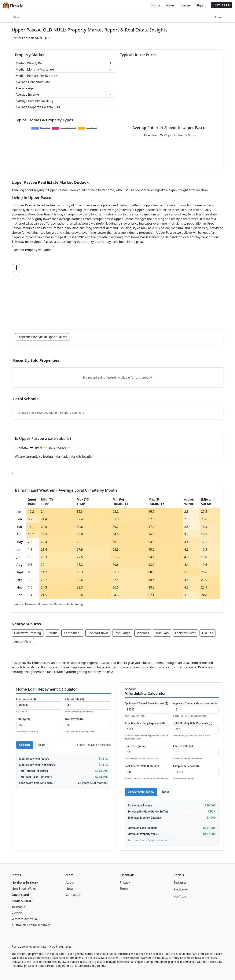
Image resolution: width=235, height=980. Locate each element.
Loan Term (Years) (147, 752)
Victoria (17, 913)
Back (16, 17)
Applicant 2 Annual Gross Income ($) (196, 710)
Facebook (181, 889)
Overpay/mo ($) (88, 725)
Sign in (201, 5)
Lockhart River (98, 633)
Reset (42, 745)
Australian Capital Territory (31, 925)
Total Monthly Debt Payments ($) (196, 730)
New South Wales (24, 889)
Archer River (23, 642)
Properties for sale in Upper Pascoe (42, 337)
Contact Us (73, 895)
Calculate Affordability (141, 792)
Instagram (181, 883)
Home (156, 5)
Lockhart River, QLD (36, 38)
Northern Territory (25, 883)
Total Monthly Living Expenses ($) (147, 731)
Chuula (52, 633)
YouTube (180, 896)
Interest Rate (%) (196, 752)
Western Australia (24, 919)
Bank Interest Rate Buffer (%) (147, 772)
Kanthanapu (73, 633)
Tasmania (18, 907)
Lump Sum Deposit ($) (196, 772)
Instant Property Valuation (33, 250)
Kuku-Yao (162, 633)
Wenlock (143, 633)
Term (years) (39, 725)
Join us (185, 5)
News (170, 5)
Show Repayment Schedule (93, 745)
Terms (124, 889)
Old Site (207, 633)
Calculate (25, 745)
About (70, 883)
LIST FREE (221, 5)
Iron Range (123, 633)
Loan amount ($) (39, 706)
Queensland (20, 895)
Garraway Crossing (28, 633)
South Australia (23, 901)
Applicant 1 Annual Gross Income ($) (147, 710)
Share (218, 17)
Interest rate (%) (88, 706)
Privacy (125, 883)
